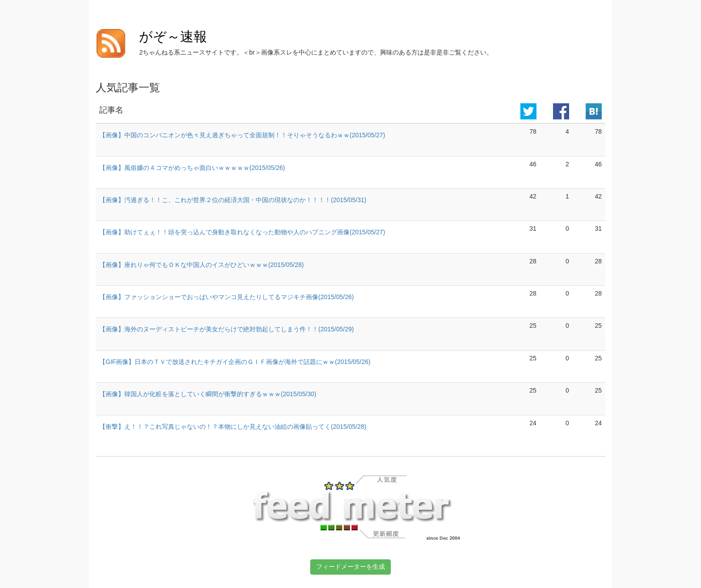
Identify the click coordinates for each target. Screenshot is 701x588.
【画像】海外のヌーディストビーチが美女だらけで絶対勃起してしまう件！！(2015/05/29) (226, 329)
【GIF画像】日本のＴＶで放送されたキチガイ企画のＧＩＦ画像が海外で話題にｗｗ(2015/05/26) (235, 362)
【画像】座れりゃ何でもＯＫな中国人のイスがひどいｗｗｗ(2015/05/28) (201, 265)
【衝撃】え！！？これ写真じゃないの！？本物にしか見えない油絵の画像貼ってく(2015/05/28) (233, 427)
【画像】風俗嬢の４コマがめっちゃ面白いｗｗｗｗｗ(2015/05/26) (192, 168)
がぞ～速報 (173, 36)
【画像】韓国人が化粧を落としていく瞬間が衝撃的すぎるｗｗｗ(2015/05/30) (208, 394)
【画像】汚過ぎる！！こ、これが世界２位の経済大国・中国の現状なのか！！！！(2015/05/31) (233, 200)
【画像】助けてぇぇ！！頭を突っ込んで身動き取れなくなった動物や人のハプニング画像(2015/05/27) (242, 232)
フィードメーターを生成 (350, 567)
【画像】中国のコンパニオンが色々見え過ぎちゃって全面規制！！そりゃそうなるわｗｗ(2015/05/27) (242, 135)
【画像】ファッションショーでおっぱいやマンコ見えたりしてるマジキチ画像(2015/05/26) (226, 297)
